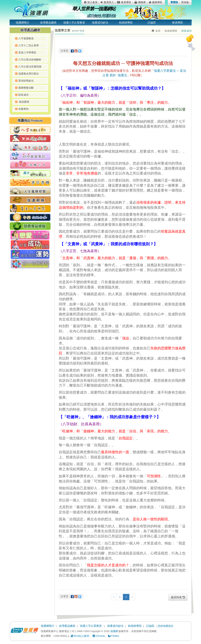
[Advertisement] (30, 330)
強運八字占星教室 (74, 22)
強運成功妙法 (100, 22)
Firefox (114, 636)
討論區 (152, 22)
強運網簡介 (23, 22)
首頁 (156, 31)
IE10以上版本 (80, 636)
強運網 (114, 631)
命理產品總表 (48, 22)
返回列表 (178, 597)
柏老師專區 (126, 22)
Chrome (99, 636)
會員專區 (178, 22)
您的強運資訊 (166, 626)
